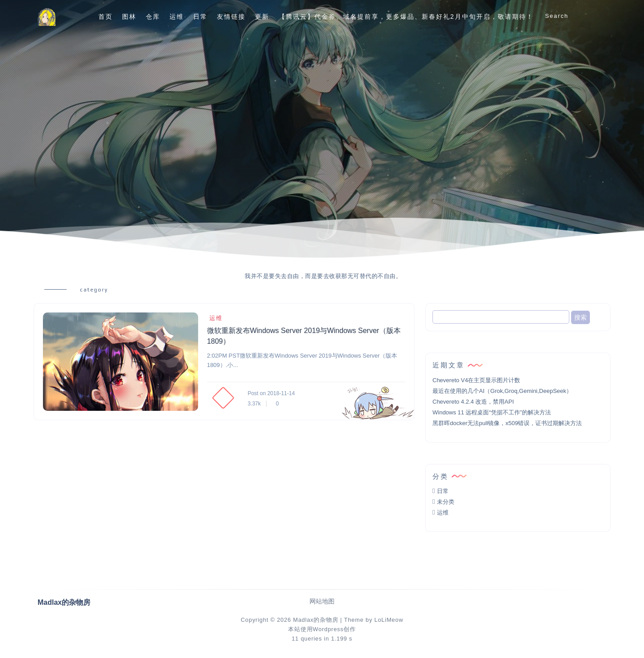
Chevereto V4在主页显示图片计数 (477, 380)
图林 (129, 17)
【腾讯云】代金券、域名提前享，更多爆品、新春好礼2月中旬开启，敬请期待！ (406, 17)
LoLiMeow (389, 620)
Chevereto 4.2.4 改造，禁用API (473, 402)
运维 (177, 17)
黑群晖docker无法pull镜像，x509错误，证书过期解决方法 (507, 423)
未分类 (446, 502)
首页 (106, 17)
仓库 (153, 17)
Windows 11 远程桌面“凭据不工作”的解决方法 (492, 412)
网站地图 (322, 601)
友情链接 (231, 17)
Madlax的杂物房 (316, 620)
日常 (200, 17)
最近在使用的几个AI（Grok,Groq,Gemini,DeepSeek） (502, 391)
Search (557, 16)
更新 (262, 17)
